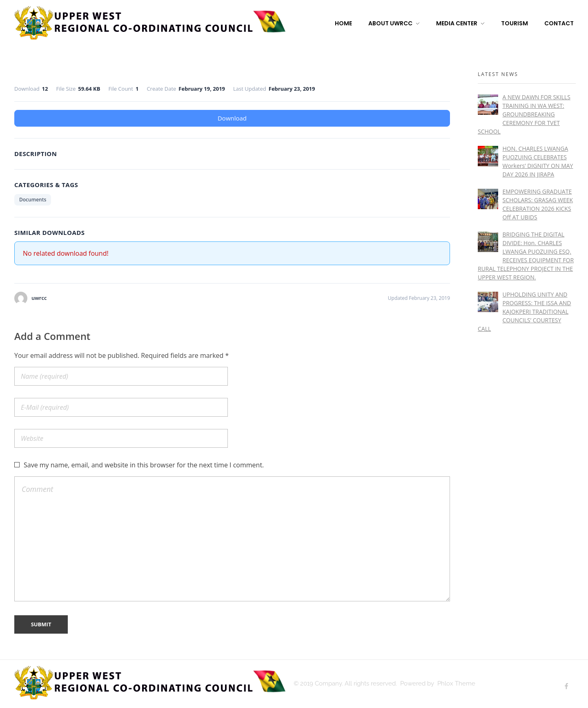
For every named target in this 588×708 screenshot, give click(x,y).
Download (232, 118)
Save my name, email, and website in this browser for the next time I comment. (144, 465)
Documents (33, 200)
